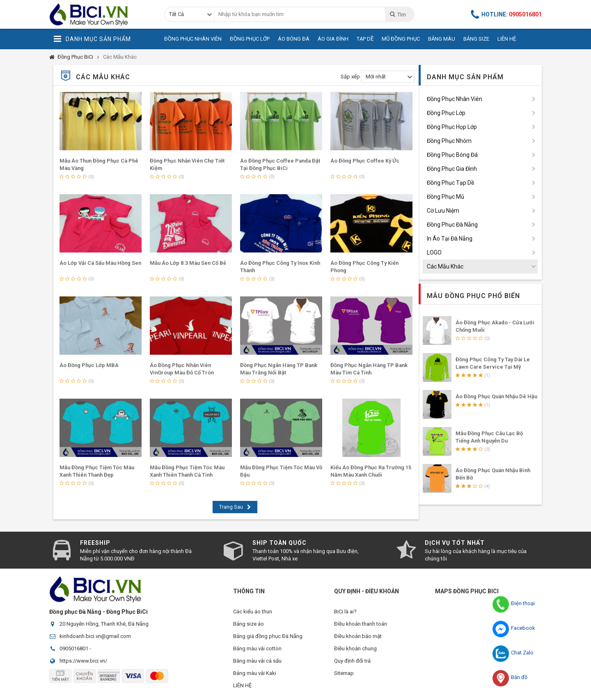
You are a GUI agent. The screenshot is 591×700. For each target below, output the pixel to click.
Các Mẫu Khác (120, 57)
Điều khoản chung (355, 648)
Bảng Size (476, 39)
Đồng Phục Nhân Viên (193, 39)
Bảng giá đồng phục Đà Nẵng (268, 636)
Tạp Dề (365, 39)
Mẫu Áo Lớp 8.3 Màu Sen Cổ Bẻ (188, 263)
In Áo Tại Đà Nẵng (450, 239)
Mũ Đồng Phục (401, 39)
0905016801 (74, 648)
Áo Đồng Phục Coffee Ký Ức (365, 161)
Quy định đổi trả (352, 661)
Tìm (397, 14)
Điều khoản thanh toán (361, 624)
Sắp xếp (350, 77)
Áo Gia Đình (333, 39)
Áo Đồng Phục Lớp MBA (89, 365)
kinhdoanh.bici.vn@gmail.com (95, 636)
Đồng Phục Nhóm (449, 141)
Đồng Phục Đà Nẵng (452, 225)
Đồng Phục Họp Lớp (452, 127)
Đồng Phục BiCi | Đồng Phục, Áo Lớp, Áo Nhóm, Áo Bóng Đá (101, 14)
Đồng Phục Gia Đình (452, 169)
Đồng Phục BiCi (75, 57)
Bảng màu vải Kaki (255, 673)
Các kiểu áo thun (253, 612)
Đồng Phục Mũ (446, 197)
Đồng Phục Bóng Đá (452, 155)
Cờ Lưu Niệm (443, 211)
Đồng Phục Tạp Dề (450, 183)
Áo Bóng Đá (294, 39)
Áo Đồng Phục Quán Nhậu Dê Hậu (496, 396)
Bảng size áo (249, 624)
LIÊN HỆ (242, 685)
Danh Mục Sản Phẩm (92, 39)
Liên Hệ (507, 39)
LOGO (434, 252)
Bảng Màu (442, 39)
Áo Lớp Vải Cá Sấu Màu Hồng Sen (100, 263)
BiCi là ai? (345, 612)
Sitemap (344, 673)
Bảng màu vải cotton (257, 648)
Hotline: (506, 14)
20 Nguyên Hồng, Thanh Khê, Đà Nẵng (104, 624)
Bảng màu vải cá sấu (257, 661)
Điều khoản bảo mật (358, 636)
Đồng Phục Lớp (250, 39)
